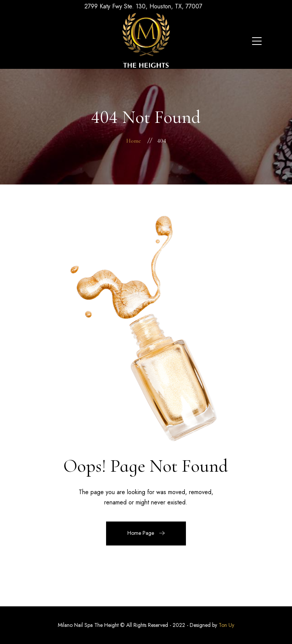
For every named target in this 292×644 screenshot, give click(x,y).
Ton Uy (226, 625)
